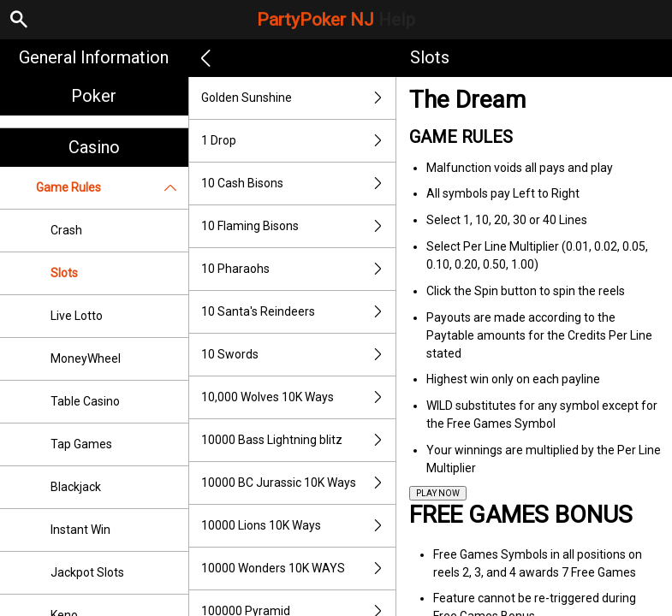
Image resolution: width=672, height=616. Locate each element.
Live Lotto (77, 316)
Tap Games (81, 444)
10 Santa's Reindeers (299, 312)
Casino (94, 147)
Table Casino (85, 401)
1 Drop (299, 141)
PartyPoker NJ (336, 20)
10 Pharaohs (299, 269)
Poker (94, 96)
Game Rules (112, 188)
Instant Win (80, 530)
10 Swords (299, 355)
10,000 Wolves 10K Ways (299, 397)
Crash (66, 230)
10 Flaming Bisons (299, 226)
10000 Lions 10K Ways (299, 526)
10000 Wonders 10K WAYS (299, 569)
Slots (64, 273)
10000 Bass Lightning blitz (299, 440)
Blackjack (76, 487)
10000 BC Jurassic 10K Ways (299, 483)
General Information (94, 57)
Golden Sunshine (299, 98)
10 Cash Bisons (299, 184)
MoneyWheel (86, 358)
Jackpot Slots (87, 572)
